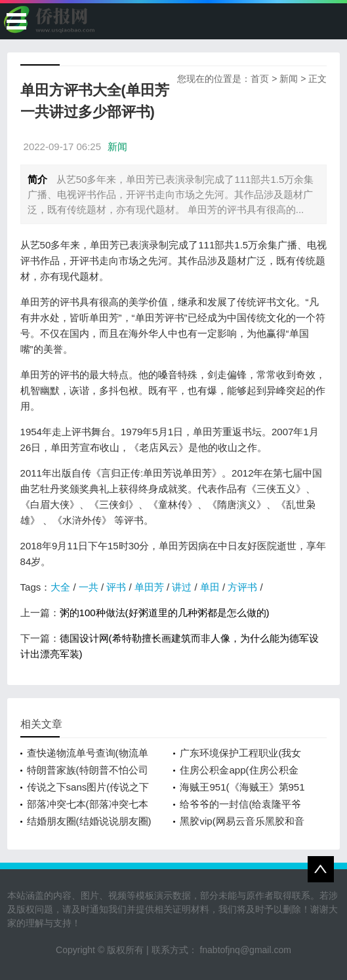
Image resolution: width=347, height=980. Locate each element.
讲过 (182, 587)
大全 (60, 587)
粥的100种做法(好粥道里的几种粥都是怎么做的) (165, 613)
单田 (210, 587)
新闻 (289, 79)
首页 (260, 79)
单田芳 (149, 587)
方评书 (242, 587)
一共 (89, 587)
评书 (116, 587)
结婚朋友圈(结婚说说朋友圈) (89, 821)
